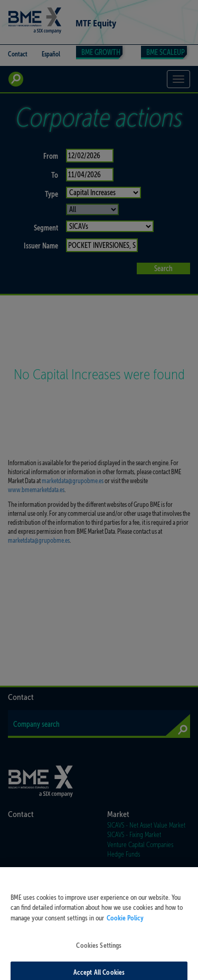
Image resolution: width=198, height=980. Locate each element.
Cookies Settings (99, 952)
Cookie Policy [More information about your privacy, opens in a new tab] (125, 924)
